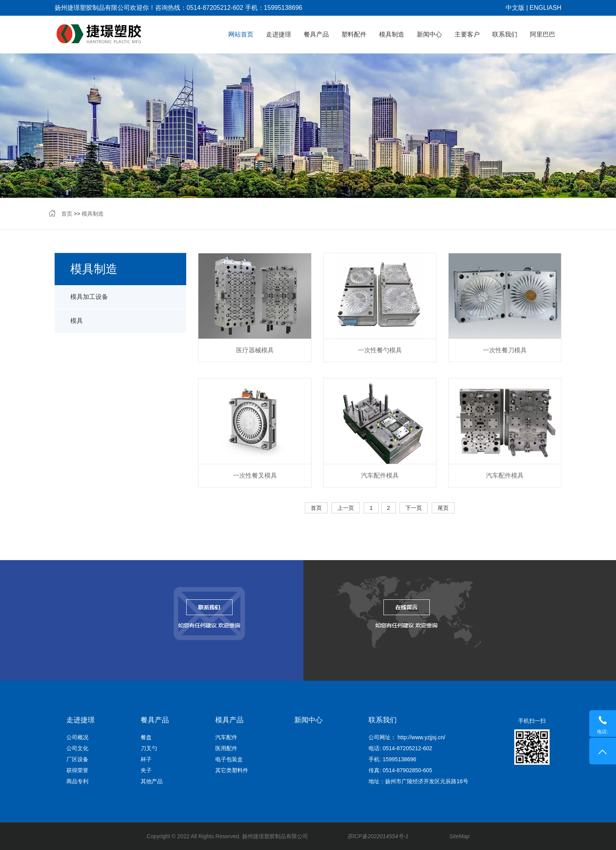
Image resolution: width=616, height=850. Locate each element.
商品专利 (77, 781)
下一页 (414, 508)
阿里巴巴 (543, 34)
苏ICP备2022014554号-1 (378, 836)
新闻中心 (429, 34)
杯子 (146, 759)
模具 (77, 321)
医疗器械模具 (255, 350)
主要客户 (467, 34)
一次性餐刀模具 (505, 350)
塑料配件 (354, 34)
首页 (67, 214)
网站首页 (241, 34)
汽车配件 (226, 737)
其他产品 (152, 781)
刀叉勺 (149, 748)
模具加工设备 (89, 297)
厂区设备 (77, 759)
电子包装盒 (229, 759)
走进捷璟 (279, 34)
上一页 (346, 508)
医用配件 (226, 748)
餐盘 (146, 737)
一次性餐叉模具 (255, 475)
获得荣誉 (77, 770)
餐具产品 (316, 34)
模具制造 (392, 34)
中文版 (515, 8)
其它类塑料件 (232, 770)
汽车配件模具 (380, 475)
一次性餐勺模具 (380, 350)
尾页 (443, 508)
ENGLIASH (545, 8)
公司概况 (77, 737)
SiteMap (459, 836)
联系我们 (505, 34)
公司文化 (77, 748)
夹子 (146, 770)
